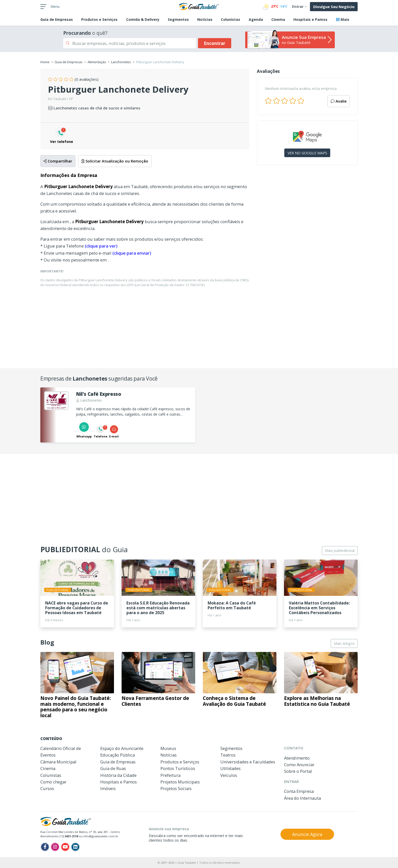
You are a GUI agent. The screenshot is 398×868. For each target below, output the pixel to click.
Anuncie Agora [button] (307, 834)
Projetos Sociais (176, 788)
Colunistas (230, 19)
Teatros (228, 755)
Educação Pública (118, 755)
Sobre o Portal (298, 771)
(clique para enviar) (132, 253)
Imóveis (108, 788)
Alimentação (97, 62)
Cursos (47, 788)
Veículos (229, 775)
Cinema (278, 19)
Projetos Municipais (180, 782)
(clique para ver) (101, 246)
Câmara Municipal (58, 762)
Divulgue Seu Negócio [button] (334, 7)
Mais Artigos (344, 643)
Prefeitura (170, 775)
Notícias (205, 19)
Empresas (57, 19)
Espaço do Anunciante (122, 748)
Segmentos (178, 19)
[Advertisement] (307, 213)
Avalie (339, 101)
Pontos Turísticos (178, 768)
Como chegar (53, 782)
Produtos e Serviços (99, 19)
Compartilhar (58, 161)
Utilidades (230, 768)
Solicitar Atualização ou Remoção (115, 161)
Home (45, 62)
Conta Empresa (299, 791)
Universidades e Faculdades (248, 762)
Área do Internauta (302, 798)
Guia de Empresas (69, 62)
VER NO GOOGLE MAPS (307, 153)
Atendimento (297, 758)
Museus (168, 748)
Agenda (256, 19)
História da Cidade (118, 775)
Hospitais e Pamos (310, 19)
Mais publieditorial (340, 551)
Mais (343, 19)
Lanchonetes (121, 62)
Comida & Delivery (143, 19)
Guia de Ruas (113, 768)
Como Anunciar (299, 765)
